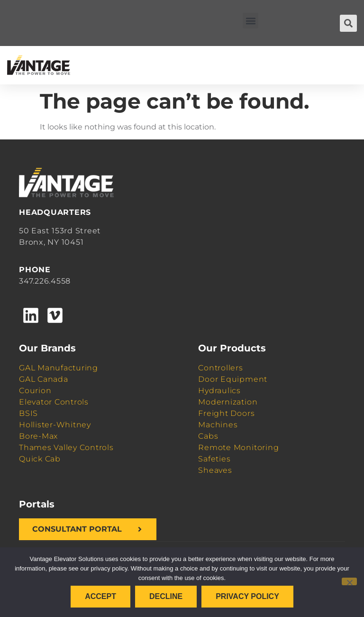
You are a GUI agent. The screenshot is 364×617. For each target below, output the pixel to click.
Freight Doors (226, 413)
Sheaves (215, 470)
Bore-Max (38, 436)
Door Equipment (233, 379)
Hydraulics (219, 391)
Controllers (220, 368)
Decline (166, 596)
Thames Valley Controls (66, 447)
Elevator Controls (54, 402)
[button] (250, 21)
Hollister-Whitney (55, 425)
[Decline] (349, 581)
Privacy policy (247, 596)
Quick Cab (40, 459)
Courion (35, 391)
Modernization (228, 402)
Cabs (208, 436)
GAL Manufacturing (59, 368)
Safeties (214, 459)
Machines (218, 425)
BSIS (28, 413)
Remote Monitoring (238, 447)
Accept (100, 596)
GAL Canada (44, 379)
